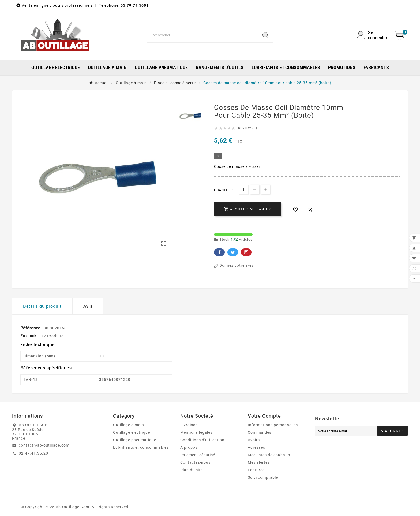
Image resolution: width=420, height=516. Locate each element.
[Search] (265, 35)
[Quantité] (244, 190)
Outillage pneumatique (135, 440)
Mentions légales (196, 432)
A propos (189, 447)
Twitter (233, 252)
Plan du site (192, 470)
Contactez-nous (195, 462)
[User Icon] (372, 35)
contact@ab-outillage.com (44, 445)
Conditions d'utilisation (202, 440)
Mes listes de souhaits (269, 455)
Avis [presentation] (88, 306)
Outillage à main (129, 425)
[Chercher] (203, 35)
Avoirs (254, 440)
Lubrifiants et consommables (141, 447)
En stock (29, 336)
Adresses (256, 447)
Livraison (189, 425)
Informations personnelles (273, 425)
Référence (31, 328)
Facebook (219, 252)
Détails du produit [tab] (42, 306)
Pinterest (246, 252)
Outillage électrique (132, 432)
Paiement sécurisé (198, 455)
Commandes (260, 432)
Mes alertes (259, 462)
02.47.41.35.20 (33, 453)
